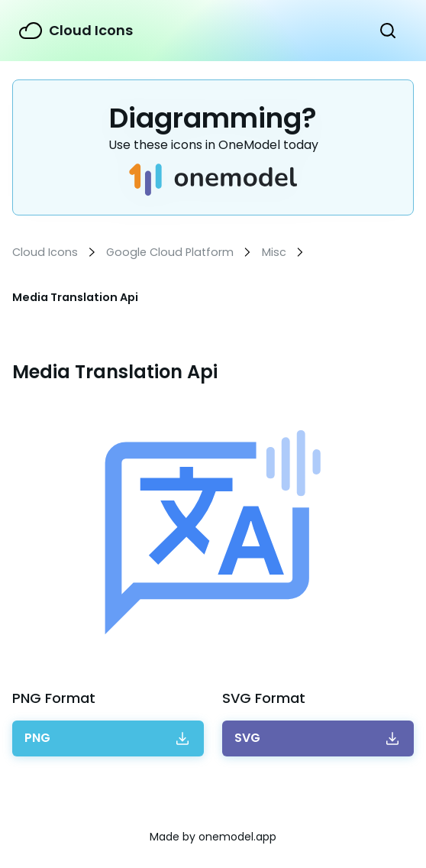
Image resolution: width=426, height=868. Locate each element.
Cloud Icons (91, 30)
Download (37, 738)
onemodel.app (237, 837)
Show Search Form (388, 31)
